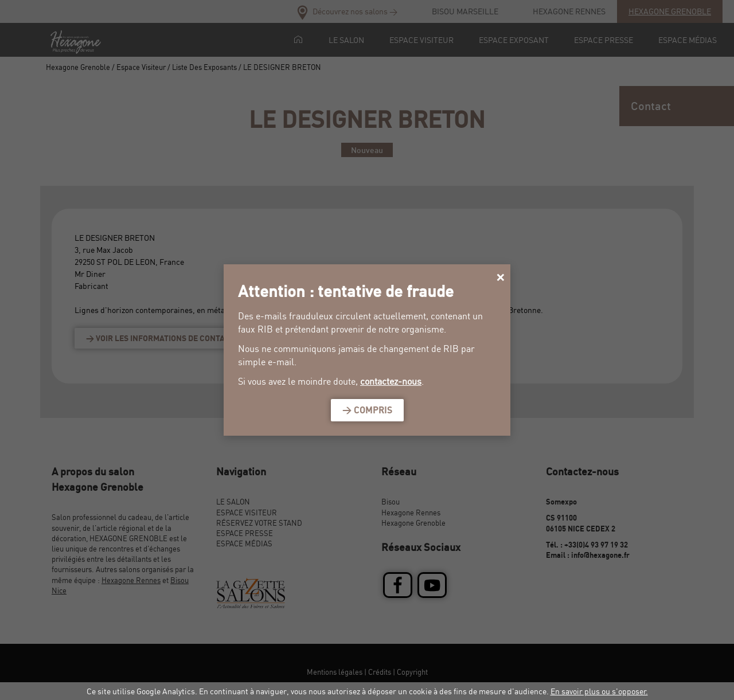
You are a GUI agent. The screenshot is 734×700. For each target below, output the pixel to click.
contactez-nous (391, 381)
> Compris (367, 410)
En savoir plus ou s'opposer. (599, 691)
